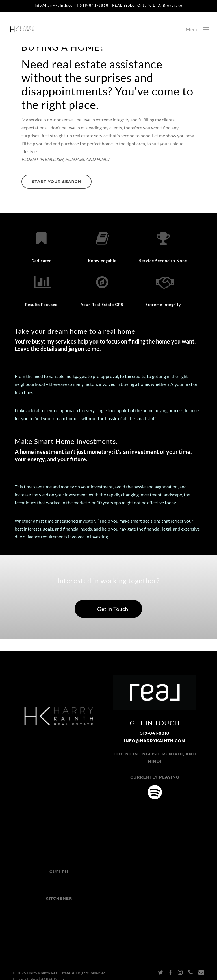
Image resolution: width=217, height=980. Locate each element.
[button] (198, 29)
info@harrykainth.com (55, 5)
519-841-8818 (94, 5)
